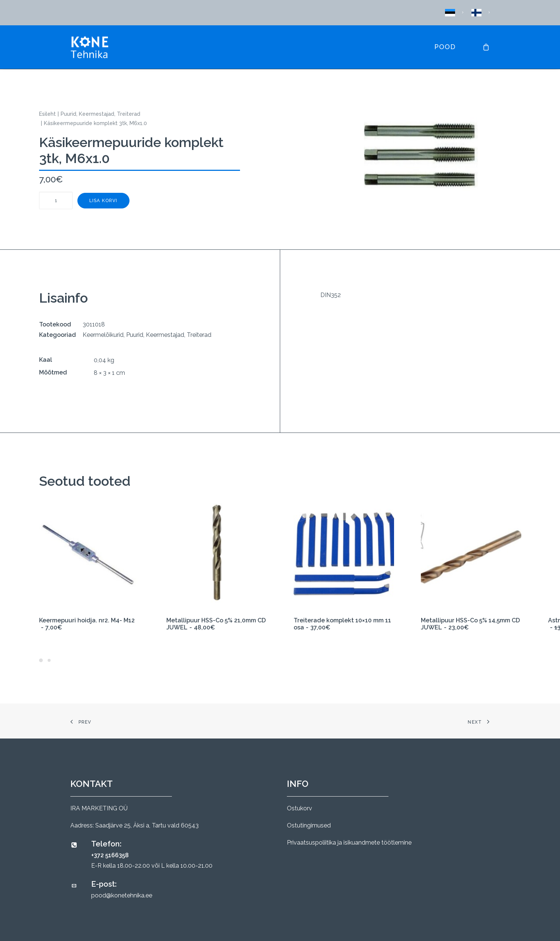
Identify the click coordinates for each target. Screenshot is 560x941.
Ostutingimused (309, 825)
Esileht (47, 114)
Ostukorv (300, 808)
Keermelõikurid (103, 335)
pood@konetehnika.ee (122, 895)
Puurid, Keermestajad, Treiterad (100, 114)
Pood (445, 47)
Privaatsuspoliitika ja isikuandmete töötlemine (349, 843)
